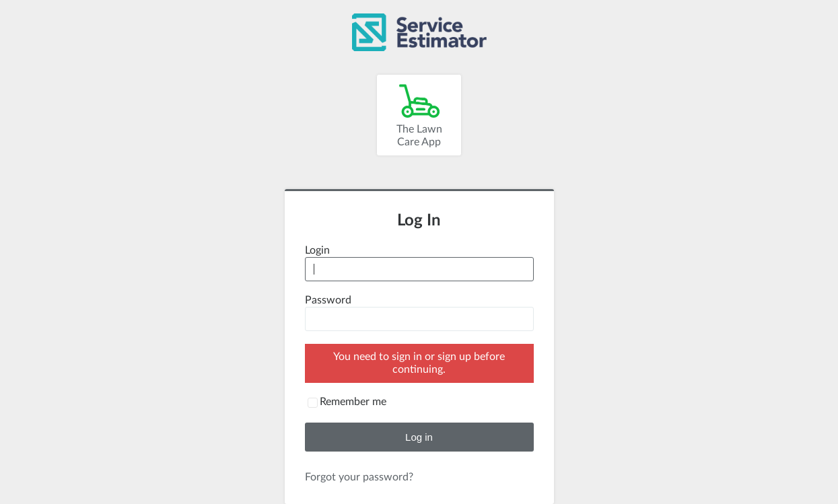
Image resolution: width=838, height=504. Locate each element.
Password (328, 300)
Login (317, 250)
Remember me (353, 402)
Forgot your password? (359, 477)
